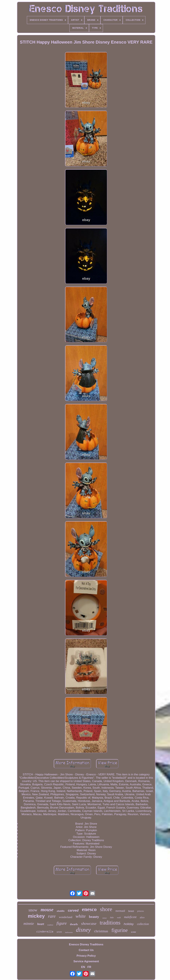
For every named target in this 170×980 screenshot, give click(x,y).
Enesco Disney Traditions (86, 944)
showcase (89, 924)
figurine (120, 930)
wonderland (66, 917)
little (112, 918)
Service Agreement (86, 961)
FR (89, 967)
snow (33, 910)
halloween (69, 932)
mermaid (120, 911)
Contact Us (86, 950)
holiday (129, 924)
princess (141, 911)
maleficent (130, 917)
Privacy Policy (86, 956)
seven (59, 932)
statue (104, 918)
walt (119, 917)
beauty (94, 917)
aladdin (61, 911)
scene (133, 932)
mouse (47, 910)
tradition (50, 925)
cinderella (45, 932)
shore (106, 909)
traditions (110, 923)
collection (143, 924)
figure (62, 923)
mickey (36, 916)
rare (52, 916)
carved (73, 910)
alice (142, 917)
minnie (29, 924)
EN (83, 967)
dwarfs (74, 924)
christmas (101, 931)
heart (41, 924)
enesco (89, 909)
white (81, 916)
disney (83, 930)
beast (131, 911)
